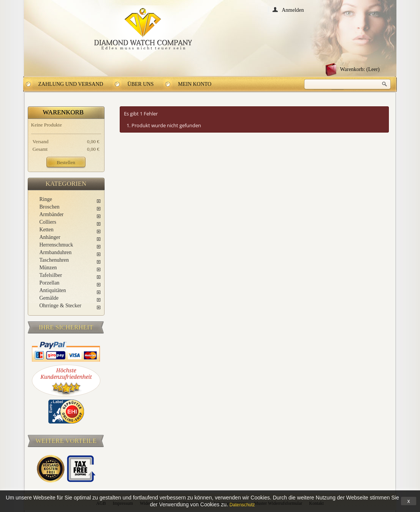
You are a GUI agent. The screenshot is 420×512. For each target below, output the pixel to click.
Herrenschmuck (56, 245)
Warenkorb (63, 112)
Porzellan (50, 283)
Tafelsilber (51, 275)
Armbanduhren (56, 252)
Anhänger (50, 237)
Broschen (50, 207)
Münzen (48, 268)
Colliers (48, 222)
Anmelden (293, 10)
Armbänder (52, 214)
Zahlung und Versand (71, 84)
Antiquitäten (53, 290)
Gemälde (49, 298)
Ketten (47, 230)
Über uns (140, 84)
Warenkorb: (360, 69)
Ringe (46, 199)
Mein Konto (195, 84)
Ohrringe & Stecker (60, 306)
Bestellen (66, 162)
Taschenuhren (54, 260)
